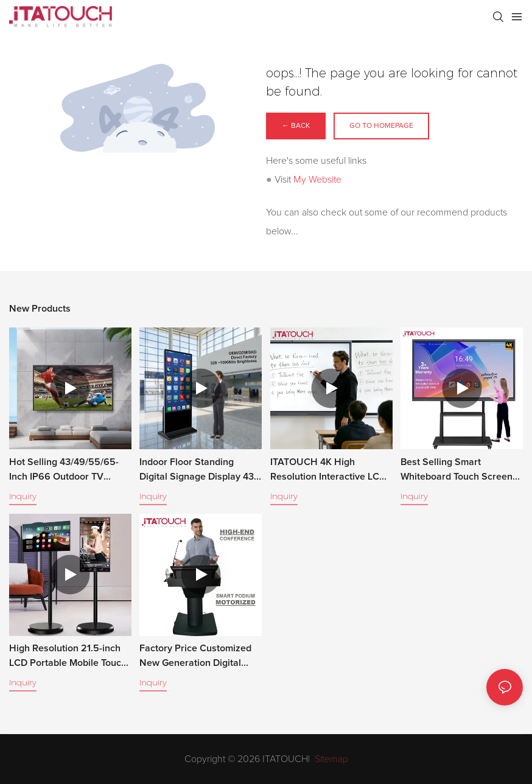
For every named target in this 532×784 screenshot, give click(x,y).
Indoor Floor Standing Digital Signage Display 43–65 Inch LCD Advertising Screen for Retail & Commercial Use (199, 471)
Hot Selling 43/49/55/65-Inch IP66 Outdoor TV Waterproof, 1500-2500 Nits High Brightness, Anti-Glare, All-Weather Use (67, 471)
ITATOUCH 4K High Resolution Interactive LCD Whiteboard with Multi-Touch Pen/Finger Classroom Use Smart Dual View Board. (329, 471)
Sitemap (330, 759)
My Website (317, 180)
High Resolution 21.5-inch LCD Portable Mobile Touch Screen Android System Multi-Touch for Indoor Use (68, 657)
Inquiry (23, 496)
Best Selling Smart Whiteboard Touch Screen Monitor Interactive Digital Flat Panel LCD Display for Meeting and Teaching (457, 471)
